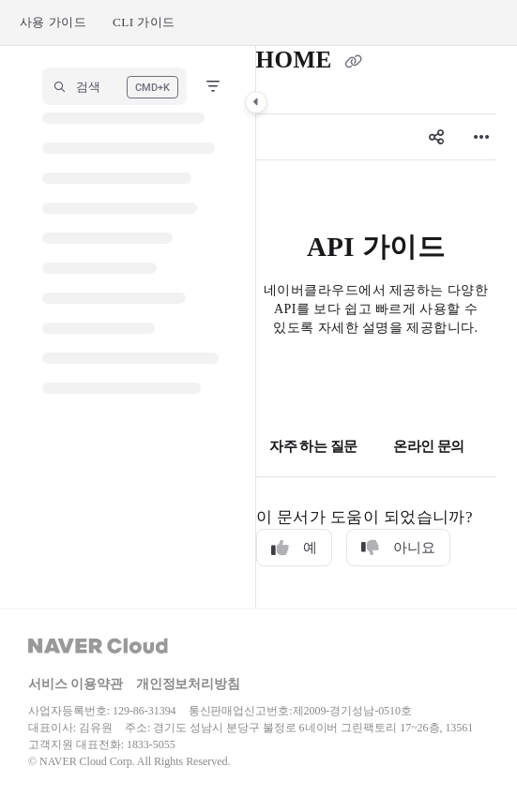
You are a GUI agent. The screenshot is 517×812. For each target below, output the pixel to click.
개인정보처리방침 (189, 684)
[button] (114, 86)
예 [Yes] (294, 548)
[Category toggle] (256, 102)
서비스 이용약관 (76, 684)
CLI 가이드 (144, 22)
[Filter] (213, 86)
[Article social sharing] (436, 137)
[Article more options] (481, 137)
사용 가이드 (53, 22)
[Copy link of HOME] (353, 62)
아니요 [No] (398, 548)
